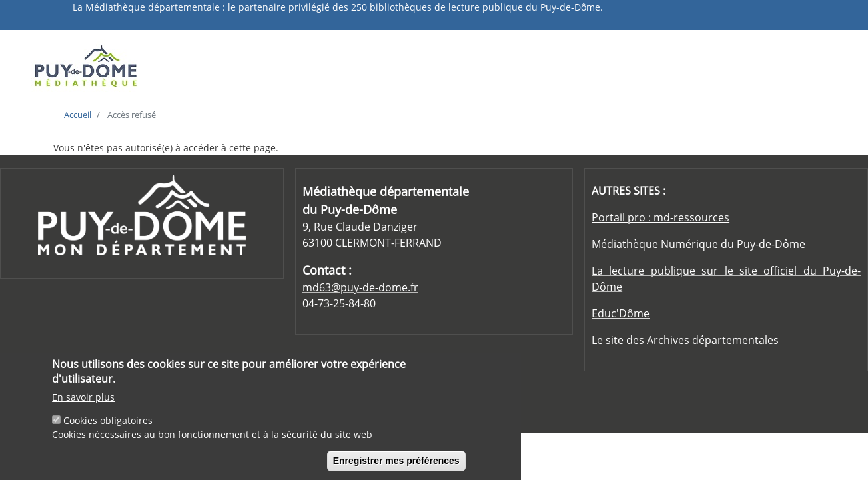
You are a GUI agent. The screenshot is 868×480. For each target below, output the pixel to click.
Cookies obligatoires (108, 426)
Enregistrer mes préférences (396, 467)
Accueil (78, 115)
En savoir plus (83, 403)
